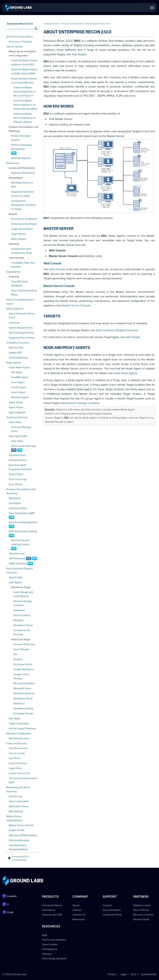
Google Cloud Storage (21, 676)
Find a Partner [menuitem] (141, 910)
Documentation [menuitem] (112, 910)
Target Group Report (22, 229)
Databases (19, 610)
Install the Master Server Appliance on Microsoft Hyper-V (25, 92)
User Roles (15, 758)
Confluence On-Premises (22, 632)
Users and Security (17, 743)
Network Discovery (19, 738)
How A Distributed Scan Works (24, 293)
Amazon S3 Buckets (24, 644)
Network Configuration (19, 734)
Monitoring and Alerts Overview (18, 789)
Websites (18, 620)
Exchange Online (23, 664)
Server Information (19, 801)
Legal (123, 974)
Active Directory (18, 763)
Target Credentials (19, 724)
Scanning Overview (17, 417)
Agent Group (16, 402)
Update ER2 (15, 353)
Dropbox (18, 659)
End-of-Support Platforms (22, 729)
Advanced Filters (18, 508)
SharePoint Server (23, 625)
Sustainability (149, 974)
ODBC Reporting (18, 564)
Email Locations (22, 615)
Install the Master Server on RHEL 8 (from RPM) (24, 72)
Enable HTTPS (17, 830)
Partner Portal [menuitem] (141, 919)
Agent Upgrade (17, 412)
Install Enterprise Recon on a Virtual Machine (24, 81)
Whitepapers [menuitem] (50, 949)
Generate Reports (21, 158)
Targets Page (16, 577)
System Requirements (21, 328)
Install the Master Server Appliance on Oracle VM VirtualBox (25, 105)
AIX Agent (17, 372)
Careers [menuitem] (77, 910)
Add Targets (15, 582)
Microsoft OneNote (24, 683)
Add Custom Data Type (24, 446)
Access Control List (19, 773)
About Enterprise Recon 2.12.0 (22, 316)
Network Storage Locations (23, 603)
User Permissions (18, 748)
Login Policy (15, 768)
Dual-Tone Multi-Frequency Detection (20, 467)
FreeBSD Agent (20, 377)
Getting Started (15, 309)
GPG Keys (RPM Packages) (23, 835)
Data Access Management (23, 522)
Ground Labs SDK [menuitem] (52, 915)
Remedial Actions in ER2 (22, 185)
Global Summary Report (24, 224)
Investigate (15, 503)
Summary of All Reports (24, 219)
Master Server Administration (14, 818)
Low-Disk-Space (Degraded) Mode (18, 847)
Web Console (16, 348)
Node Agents (14, 363)
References (13, 163)
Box (16, 654)
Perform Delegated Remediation (21, 147)
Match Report (18, 239)
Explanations (13, 272)
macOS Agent (19, 387)
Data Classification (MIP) (22, 513)
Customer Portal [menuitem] (112, 915)
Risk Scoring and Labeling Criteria (20, 542)
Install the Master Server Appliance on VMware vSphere (25, 118)
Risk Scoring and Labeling (23, 531)
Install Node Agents (19, 367)
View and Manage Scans (21, 429)
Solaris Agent (18, 392)
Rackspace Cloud (23, 698)
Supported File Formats (22, 338)
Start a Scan (15, 422)
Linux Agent (18, 382)
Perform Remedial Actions (21, 138)
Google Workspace (24, 669)
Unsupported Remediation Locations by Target (24, 205)
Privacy (112, 974)
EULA (134, 974)
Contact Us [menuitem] (79, 915)
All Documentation (51, 24)
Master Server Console (21, 825)
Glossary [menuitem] (47, 954)
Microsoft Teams (22, 688)
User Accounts (17, 753)
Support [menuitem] (108, 905)
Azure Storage (21, 649)
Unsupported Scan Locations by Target (22, 251)
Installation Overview (18, 343)
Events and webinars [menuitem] (54, 940)
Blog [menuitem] (45, 935)
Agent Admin (16, 407)
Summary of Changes (20, 42)
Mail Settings (16, 811)
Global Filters (16, 474)
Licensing (14, 323)
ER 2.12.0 (65, 24)
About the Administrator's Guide (20, 302)
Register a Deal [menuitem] (142, 905)
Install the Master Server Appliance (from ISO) (24, 62)
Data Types (17, 441)
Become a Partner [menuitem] (144, 915)
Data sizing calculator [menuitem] (54, 958)
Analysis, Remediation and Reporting (21, 491)
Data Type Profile (18, 436)
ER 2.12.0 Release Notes (20, 37)
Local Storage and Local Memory (23, 594)
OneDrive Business (24, 693)
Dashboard (15, 498)
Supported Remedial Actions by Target (22, 194)
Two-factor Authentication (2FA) (23, 780)
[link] (18, 7)
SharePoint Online (23, 708)
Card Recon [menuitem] (49, 910)
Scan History (16, 484)
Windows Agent (20, 397)
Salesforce (19, 703)
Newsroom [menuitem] (79, 919)
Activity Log (15, 796)
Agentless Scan (17, 455)
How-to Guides (15, 47)
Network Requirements (21, 333)
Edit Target (15, 719)
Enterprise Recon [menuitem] (52, 905)
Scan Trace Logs (18, 479)
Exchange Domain (23, 714)
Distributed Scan (18, 460)
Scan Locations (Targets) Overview (19, 571)
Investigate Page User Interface (23, 265)
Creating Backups (18, 358)
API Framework (17, 559)
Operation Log (17, 553)
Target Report (18, 234)
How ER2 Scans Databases (20, 284)
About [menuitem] (76, 905)
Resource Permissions (23, 173)
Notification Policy (19, 806)
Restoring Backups (19, 840)
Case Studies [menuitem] (50, 944)
